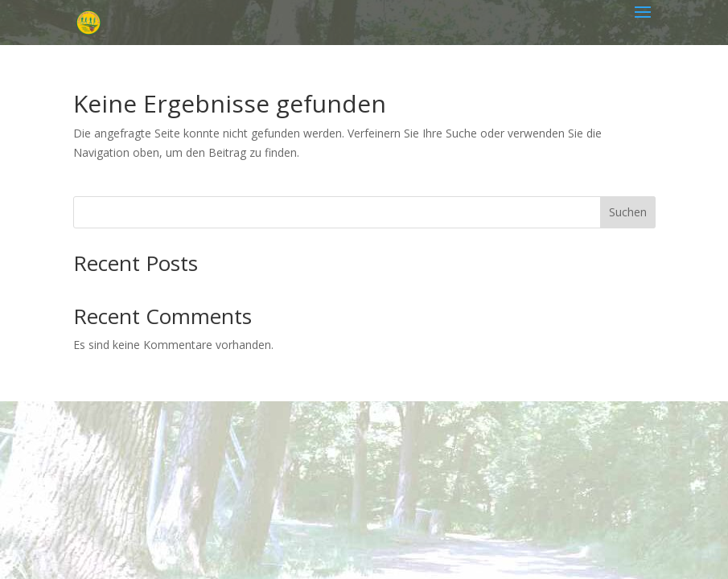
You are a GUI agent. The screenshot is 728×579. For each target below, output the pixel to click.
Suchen (628, 212)
